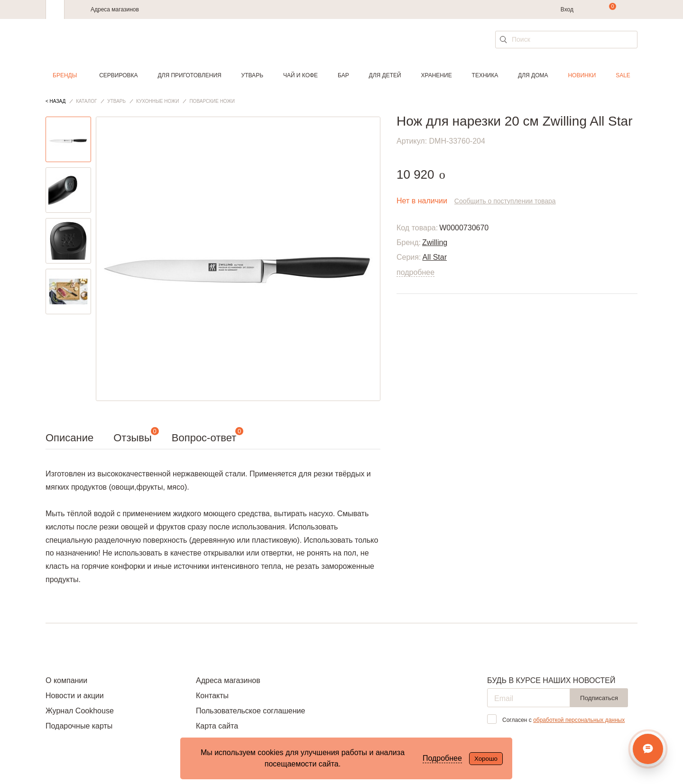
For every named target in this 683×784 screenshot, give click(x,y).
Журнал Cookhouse (80, 711)
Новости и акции (75, 696)
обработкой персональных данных (579, 720)
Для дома (533, 75)
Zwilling (435, 242)
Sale (623, 75)
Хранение (436, 75)
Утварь (252, 75)
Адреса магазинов (115, 9)
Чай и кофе (300, 75)
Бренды (65, 75)
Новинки (582, 75)
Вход (567, 9)
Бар (343, 75)
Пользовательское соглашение (250, 711)
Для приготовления (189, 75)
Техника (485, 75)
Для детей (385, 75)
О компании (66, 680)
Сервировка (118, 75)
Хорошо (486, 759)
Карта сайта (217, 726)
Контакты (212, 696)
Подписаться (599, 698)
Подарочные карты (79, 726)
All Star (434, 257)
